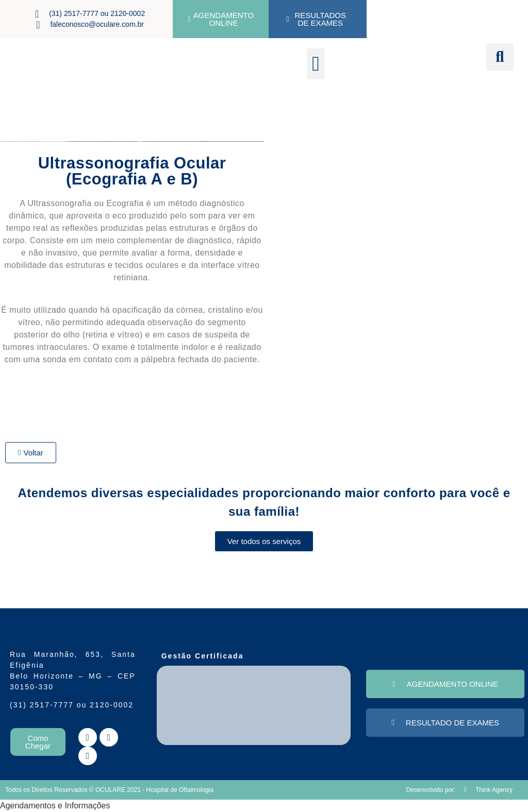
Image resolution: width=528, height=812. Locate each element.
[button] (316, 64)
